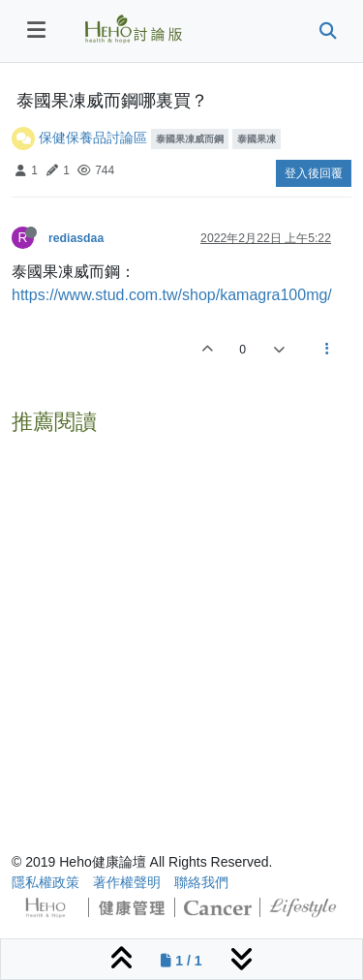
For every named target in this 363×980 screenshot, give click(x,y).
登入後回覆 (314, 173)
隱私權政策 (45, 882)
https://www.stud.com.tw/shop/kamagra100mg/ (172, 295)
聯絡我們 (201, 882)
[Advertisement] (181, 624)
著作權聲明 (127, 882)
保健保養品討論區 (93, 138)
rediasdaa (76, 238)
